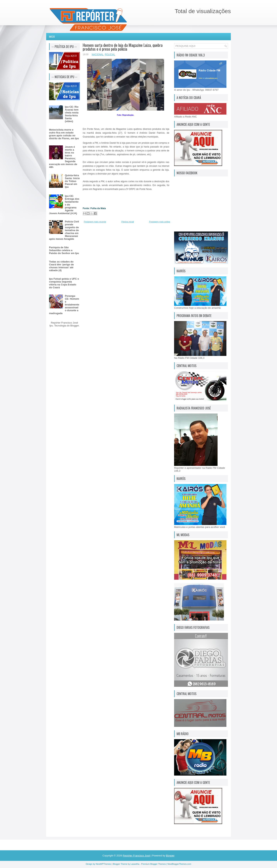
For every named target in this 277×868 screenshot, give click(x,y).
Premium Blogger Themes (154, 864)
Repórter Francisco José (136, 856)
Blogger (75, 326)
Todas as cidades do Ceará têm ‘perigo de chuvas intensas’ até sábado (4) (61, 266)
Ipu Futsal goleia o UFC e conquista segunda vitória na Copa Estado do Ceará (64, 283)
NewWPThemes (103, 864)
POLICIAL (110, 55)
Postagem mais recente (95, 222)
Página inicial (128, 222)
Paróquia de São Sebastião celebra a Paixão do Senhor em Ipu (64, 250)
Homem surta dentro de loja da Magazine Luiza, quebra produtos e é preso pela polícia (123, 47)
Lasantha (135, 864)
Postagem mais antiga (160, 222)
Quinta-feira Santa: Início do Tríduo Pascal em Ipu (72, 181)
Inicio (52, 37)
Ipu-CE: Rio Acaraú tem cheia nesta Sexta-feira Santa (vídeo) (72, 114)
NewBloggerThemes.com (179, 864)
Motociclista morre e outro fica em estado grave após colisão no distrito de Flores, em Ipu (64, 134)
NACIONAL (98, 55)
